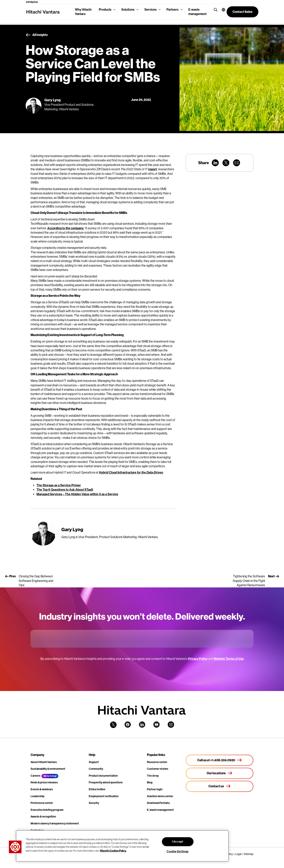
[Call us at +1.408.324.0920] (220, 760)
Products (105, 10)
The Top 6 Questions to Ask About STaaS (65, 490)
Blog (150, 782)
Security (94, 803)
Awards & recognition (43, 817)
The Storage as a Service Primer (59, 485)
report (152, 169)
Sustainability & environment (48, 769)
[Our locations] (220, 773)
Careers (35, 776)
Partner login (155, 789)
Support (94, 762)
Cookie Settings (178, 852)
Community (96, 769)
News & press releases (44, 782)
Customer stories (158, 769)
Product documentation (103, 776)
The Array (153, 776)
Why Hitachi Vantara (83, 12)
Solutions (128, 10)
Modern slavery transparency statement (55, 824)
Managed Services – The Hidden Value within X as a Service (77, 494)
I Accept (178, 842)
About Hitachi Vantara (44, 762)
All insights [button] (37, 35)
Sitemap (249, 854)
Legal (238, 854)
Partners (172, 10)
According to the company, (66, 228)
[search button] (215, 10)
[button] (221, 10)
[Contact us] (220, 786)
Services (150, 10)
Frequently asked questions (106, 782)
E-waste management (197, 12)
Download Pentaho (158, 803)
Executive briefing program (47, 810)
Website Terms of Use (229, 659)
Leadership (37, 796)
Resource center (157, 762)
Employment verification (104, 796)
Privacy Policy (198, 659)
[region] (122, 846)
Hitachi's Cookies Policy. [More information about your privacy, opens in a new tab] (113, 851)
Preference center (42, 803)
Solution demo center (160, 796)
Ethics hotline (97, 789)
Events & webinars (42, 789)
